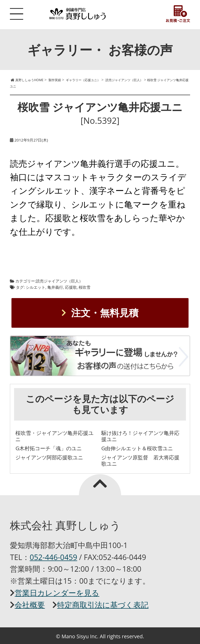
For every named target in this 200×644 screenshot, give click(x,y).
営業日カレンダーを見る (57, 593)
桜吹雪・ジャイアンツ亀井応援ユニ (54, 436)
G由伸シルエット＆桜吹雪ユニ (137, 448)
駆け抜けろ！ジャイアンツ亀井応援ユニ (140, 436)
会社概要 (30, 605)
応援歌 (71, 287)
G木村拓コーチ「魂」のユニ (49, 448)
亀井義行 (55, 287)
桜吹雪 (85, 287)
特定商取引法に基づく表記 (103, 605)
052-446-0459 (53, 557)
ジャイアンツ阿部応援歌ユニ (49, 457)
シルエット (36, 287)
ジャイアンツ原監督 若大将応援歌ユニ (140, 461)
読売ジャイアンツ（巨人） (59, 281)
